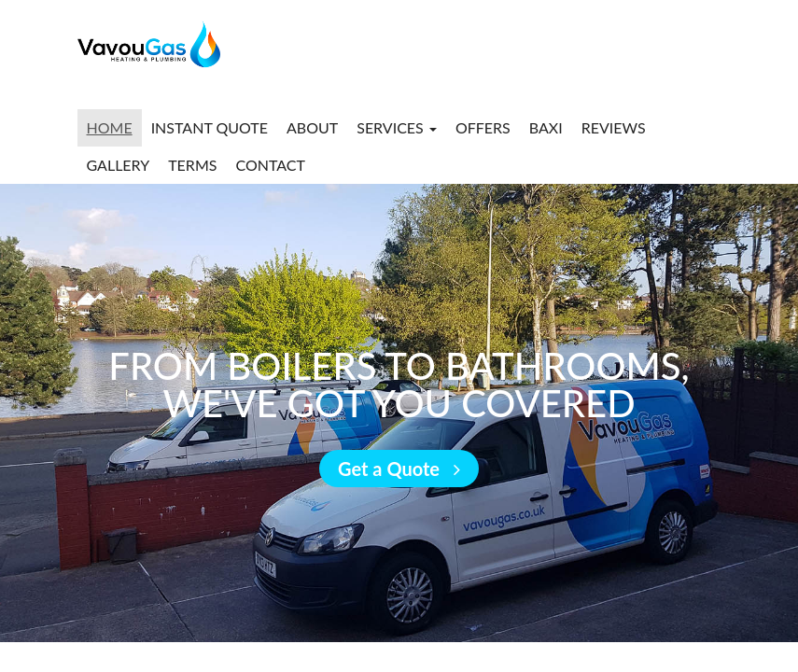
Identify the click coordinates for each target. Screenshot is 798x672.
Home (110, 127)
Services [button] (397, 127)
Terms (192, 165)
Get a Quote (399, 469)
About (312, 127)
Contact (270, 165)
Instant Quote (210, 127)
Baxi (546, 127)
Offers (483, 127)
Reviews (614, 127)
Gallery (119, 165)
